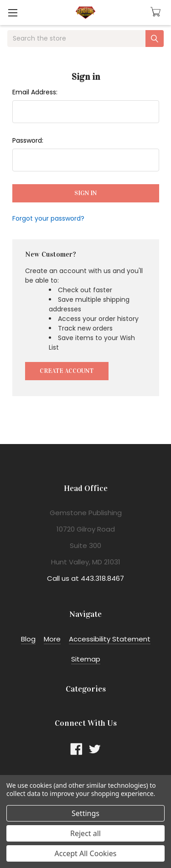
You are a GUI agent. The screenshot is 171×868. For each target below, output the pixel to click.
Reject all (85, 833)
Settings (85, 813)
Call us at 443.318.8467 (85, 578)
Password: (28, 140)
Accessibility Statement (110, 639)
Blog (28, 639)
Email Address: (35, 92)
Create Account (67, 371)
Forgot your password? (48, 218)
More (52, 639)
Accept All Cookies (86, 853)
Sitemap (86, 659)
